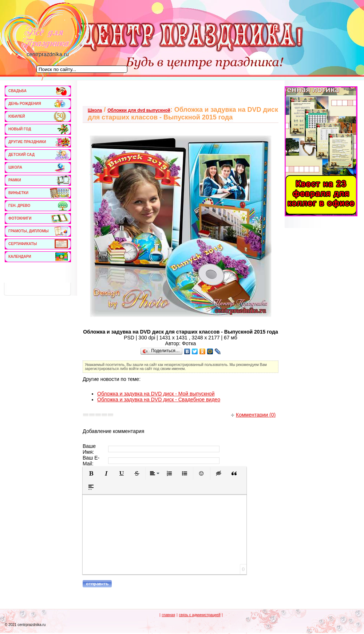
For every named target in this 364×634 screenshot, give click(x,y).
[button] (91, 473)
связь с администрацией (199, 615)
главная (168, 615)
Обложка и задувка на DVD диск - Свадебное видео (159, 399)
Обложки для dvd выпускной (139, 110)
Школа (95, 110)
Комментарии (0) (253, 415)
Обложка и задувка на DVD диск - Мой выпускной (156, 394)
